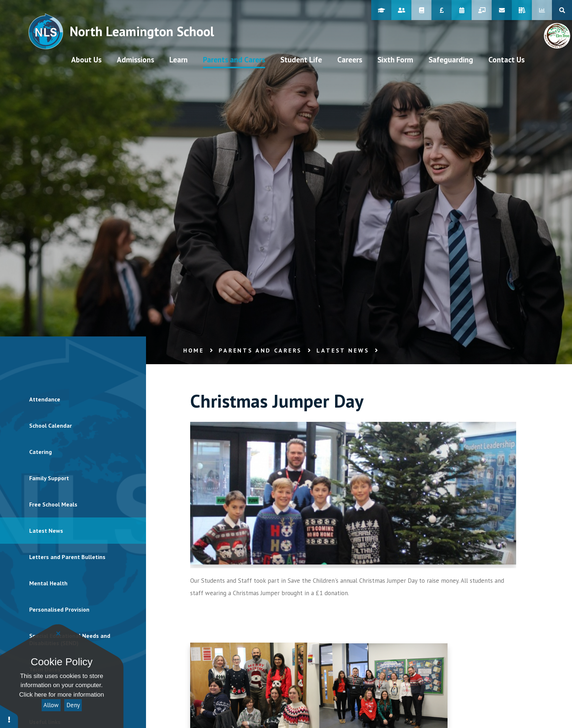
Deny (73, 705)
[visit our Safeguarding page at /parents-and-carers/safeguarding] (451, 59)
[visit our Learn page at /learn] (178, 59)
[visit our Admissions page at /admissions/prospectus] (135, 59)
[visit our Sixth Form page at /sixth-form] (395, 59)
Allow (51, 705)
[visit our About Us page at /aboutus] (86, 59)
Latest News (343, 350)
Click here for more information (62, 695)
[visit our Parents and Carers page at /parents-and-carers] (234, 59)
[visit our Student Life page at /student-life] (301, 59)
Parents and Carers (260, 350)
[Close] (58, 633)
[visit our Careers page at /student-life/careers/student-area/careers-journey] (350, 59)
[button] (9, 716)
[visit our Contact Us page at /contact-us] (506, 59)
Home (194, 350)
